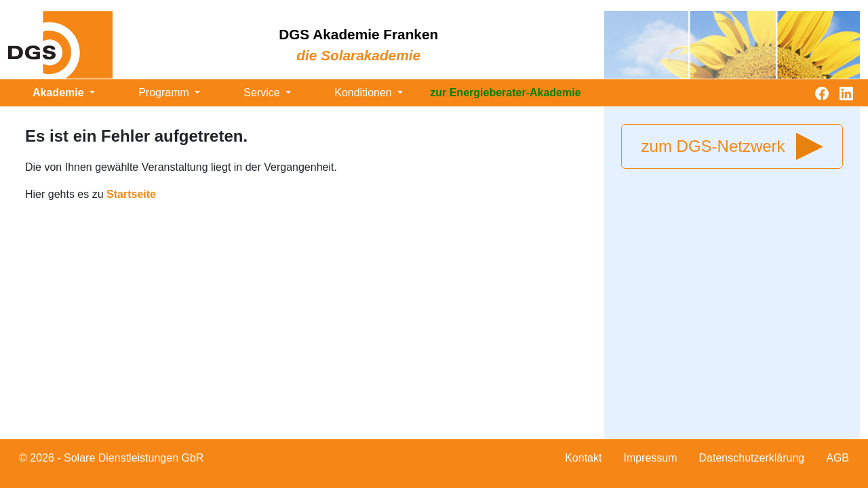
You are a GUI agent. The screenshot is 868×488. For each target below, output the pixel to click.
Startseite (131, 194)
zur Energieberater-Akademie (505, 93)
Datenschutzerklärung (752, 458)
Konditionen (364, 93)
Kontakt (583, 458)
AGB (837, 458)
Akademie (60, 93)
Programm (165, 93)
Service (263, 93)
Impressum (650, 458)
